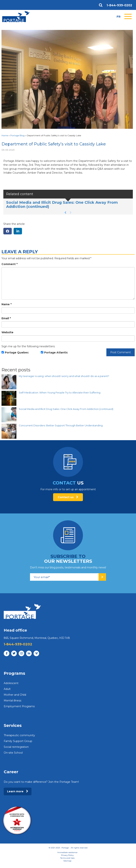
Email (6, 318)
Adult (7, 689)
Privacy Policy (67, 855)
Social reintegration (16, 747)
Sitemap (67, 861)
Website (7, 332)
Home (5, 135)
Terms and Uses (67, 858)
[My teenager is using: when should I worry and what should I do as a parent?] (9, 382)
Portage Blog (17, 135)
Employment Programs (19, 706)
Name (7, 304)
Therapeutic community (19, 735)
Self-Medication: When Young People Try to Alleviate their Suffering (60, 393)
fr (119, 17)
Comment (10, 264)
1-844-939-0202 (119, 5)
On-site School (13, 753)
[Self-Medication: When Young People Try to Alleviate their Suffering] (9, 398)
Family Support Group (18, 741)
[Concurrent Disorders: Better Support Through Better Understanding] (9, 431)
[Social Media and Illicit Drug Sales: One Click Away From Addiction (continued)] (9, 415)
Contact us (68, 497)
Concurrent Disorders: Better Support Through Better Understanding (61, 425)
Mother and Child (15, 695)
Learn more (18, 791)
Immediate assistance (67, 852)
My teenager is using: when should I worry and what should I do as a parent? (64, 376)
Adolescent (11, 683)
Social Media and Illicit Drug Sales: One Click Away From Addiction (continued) (62, 204)
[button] (65, 213)
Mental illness (12, 701)
